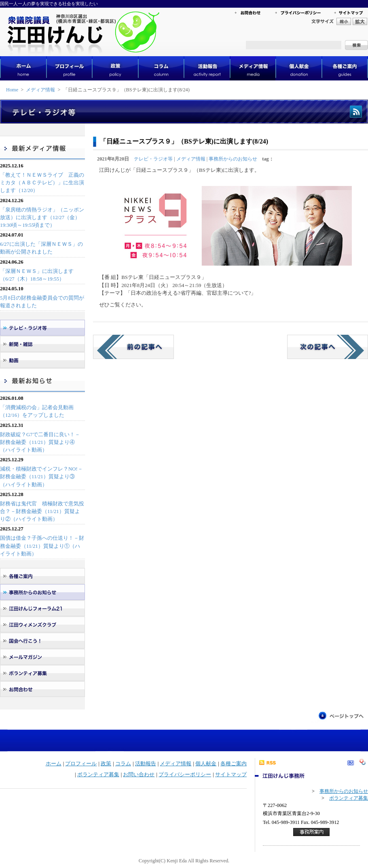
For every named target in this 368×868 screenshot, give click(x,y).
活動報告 (146, 764)
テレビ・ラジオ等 (153, 159)
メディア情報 (40, 90)
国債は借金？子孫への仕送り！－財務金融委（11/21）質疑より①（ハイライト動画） (42, 546)
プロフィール (81, 764)
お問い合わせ (139, 775)
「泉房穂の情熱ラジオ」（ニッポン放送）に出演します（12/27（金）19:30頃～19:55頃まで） (42, 218)
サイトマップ (231, 775)
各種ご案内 (234, 764)
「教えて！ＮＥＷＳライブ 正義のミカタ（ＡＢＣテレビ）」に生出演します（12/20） (42, 183)
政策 (106, 764)
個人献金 (206, 764)
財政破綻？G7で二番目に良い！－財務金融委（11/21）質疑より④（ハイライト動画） (40, 442)
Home (12, 90)
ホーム (54, 764)
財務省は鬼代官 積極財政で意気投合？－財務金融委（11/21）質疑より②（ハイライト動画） (42, 511)
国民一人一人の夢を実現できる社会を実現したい (49, 4)
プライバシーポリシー (185, 775)
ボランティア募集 (98, 775)
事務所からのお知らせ (233, 159)
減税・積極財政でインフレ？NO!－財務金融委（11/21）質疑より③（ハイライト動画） (41, 477)
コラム (123, 764)
